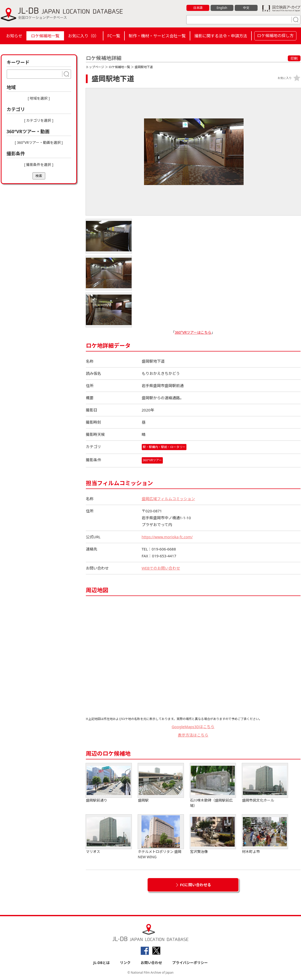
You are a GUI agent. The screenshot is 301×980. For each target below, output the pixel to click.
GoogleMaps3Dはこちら (193, 727)
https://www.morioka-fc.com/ (168, 537)
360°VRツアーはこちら (193, 332)
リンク (125, 963)
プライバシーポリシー (190, 963)
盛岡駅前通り (109, 783)
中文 (246, 8)
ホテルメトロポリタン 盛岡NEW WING (161, 837)
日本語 (198, 8)
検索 (39, 176)
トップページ (95, 67)
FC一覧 (114, 36)
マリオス (109, 834)
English (222, 8)
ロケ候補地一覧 (45, 36)
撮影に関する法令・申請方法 (221, 36)
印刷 (294, 58)
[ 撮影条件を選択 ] (39, 165)
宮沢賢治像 (213, 834)
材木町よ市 (265, 834)
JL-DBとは (101, 963)
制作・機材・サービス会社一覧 (157, 36)
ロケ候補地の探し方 (275, 36)
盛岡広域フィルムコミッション (168, 499)
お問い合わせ (151, 963)
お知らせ (14, 36)
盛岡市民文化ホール (265, 783)
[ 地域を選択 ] (39, 98)
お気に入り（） (83, 36)
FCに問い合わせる (196, 885)
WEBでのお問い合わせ (161, 568)
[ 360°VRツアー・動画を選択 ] (39, 142)
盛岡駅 (161, 783)
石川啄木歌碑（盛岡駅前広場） (213, 786)
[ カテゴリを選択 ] (39, 120)
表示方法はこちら (193, 735)
